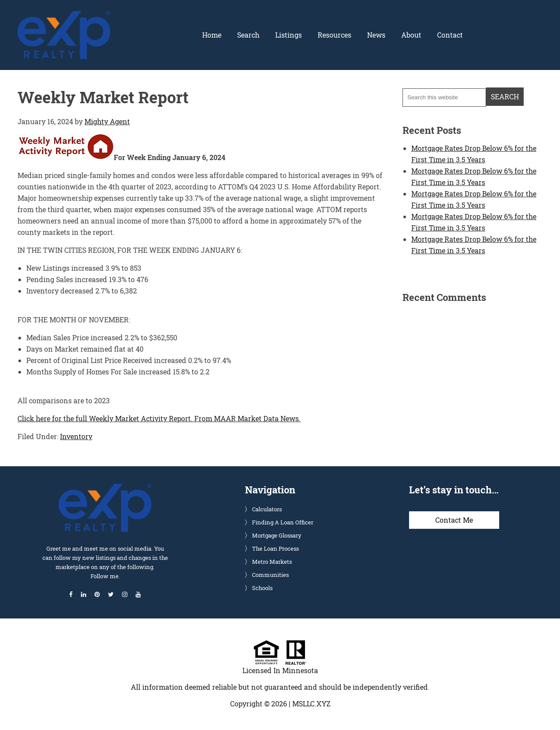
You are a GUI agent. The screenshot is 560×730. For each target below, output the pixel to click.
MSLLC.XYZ (311, 704)
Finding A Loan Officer (283, 522)
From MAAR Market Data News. (247, 418)
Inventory (76, 436)
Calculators (267, 509)
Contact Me (454, 520)
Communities (270, 575)
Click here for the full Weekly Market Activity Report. (105, 418)
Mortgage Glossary (277, 535)
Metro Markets (272, 562)
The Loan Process (275, 548)
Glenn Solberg (64, 16)
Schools (262, 588)
